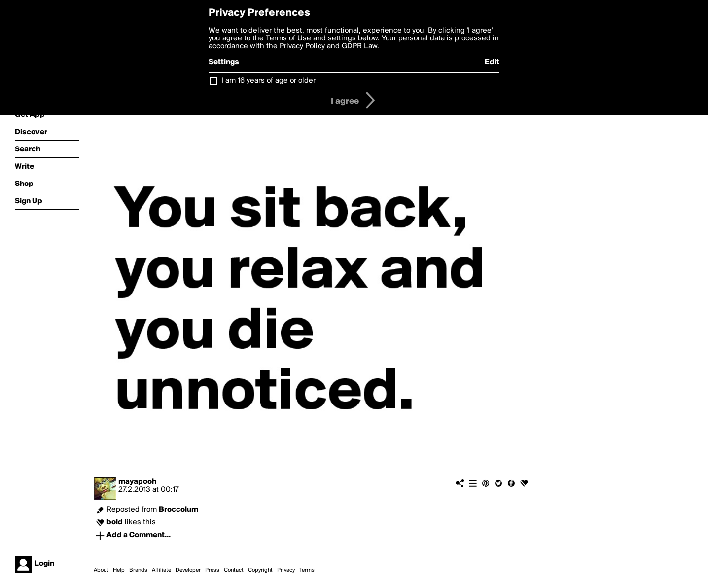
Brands (138, 570)
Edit (492, 62)
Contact (234, 570)
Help (119, 570)
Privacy (286, 570)
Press (212, 570)
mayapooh (137, 482)
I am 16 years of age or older (268, 81)
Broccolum (178, 510)
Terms (307, 570)
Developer (188, 570)
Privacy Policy (302, 46)
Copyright (260, 570)
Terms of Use (288, 38)
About (101, 570)
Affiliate (161, 570)
